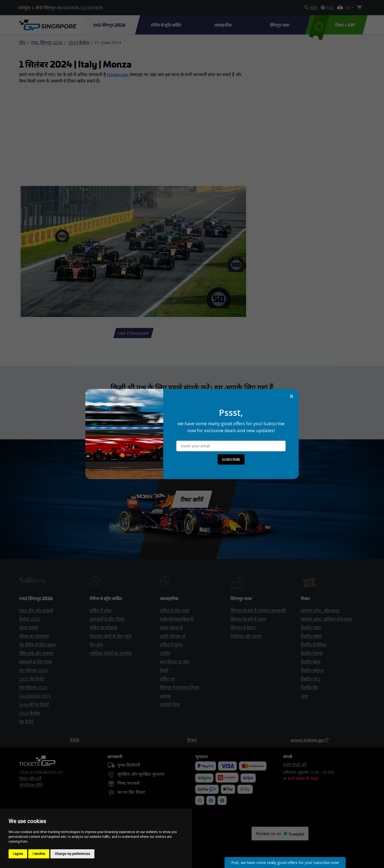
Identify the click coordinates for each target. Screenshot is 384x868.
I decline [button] (39, 854)
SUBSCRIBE (231, 459)
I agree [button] (18, 854)
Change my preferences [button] (72, 854)
